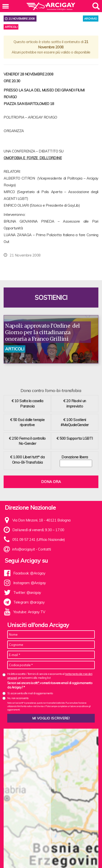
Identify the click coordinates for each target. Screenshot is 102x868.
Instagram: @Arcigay (30, 583)
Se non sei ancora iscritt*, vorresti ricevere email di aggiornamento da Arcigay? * (50, 685)
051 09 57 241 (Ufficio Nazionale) (39, 540)
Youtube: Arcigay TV (29, 612)
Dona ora (51, 482)
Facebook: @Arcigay (29, 573)
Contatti (44, 549)
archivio (91, 19)
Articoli (11, 27)
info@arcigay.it (24, 549)
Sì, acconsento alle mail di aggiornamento (30, 693)
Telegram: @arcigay (29, 602)
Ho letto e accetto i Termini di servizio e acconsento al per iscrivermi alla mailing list (50, 676)
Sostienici (51, 298)
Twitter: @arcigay (27, 593)
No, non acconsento (18, 698)
